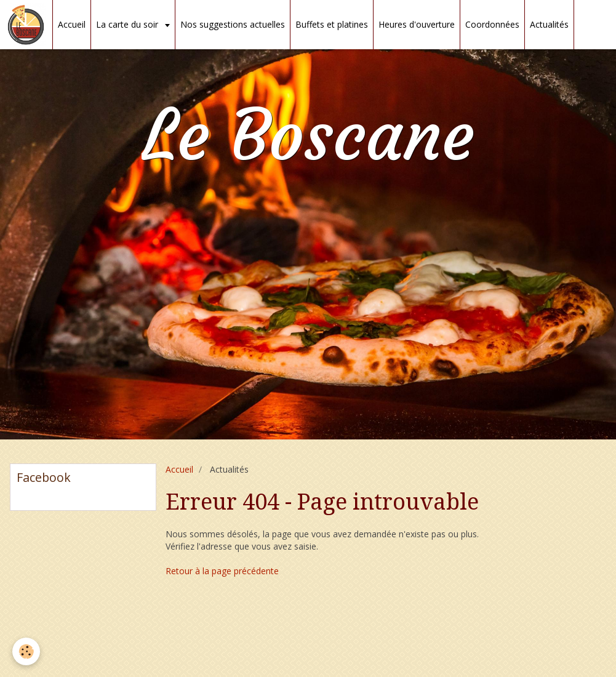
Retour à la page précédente (222, 571)
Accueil (72, 24)
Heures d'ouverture (417, 24)
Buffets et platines (332, 24)
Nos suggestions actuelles (233, 24)
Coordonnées (492, 24)
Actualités (549, 24)
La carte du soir (128, 24)
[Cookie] (26, 651)
